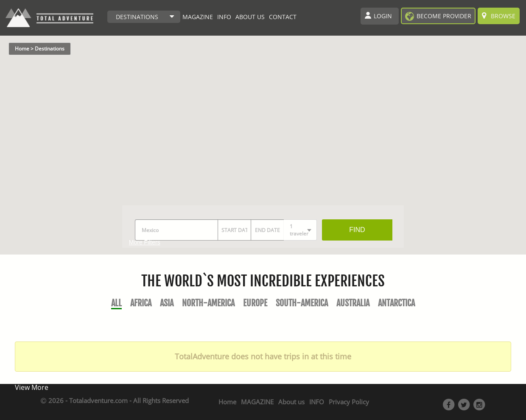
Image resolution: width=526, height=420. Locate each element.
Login (383, 16)
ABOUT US (250, 17)
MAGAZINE (198, 17)
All (116, 303)
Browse (499, 16)
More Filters (145, 242)
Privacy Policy (349, 402)
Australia (353, 303)
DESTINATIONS (137, 17)
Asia (167, 303)
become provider (444, 16)
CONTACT (283, 17)
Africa (141, 303)
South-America (302, 303)
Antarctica (396, 303)
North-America (208, 303)
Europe (255, 303)
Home (227, 402)
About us (291, 402)
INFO (224, 17)
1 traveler (299, 230)
